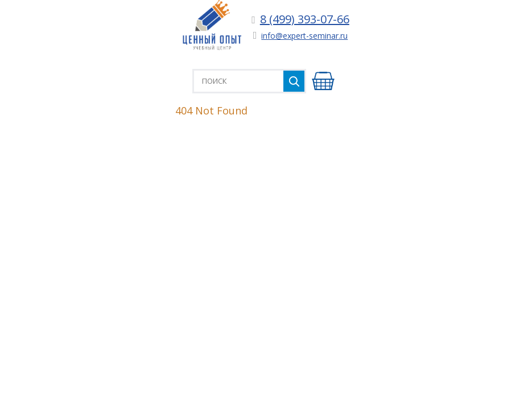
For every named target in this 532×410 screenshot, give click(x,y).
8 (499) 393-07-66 (305, 19)
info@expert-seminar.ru (304, 36)
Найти (294, 81)
